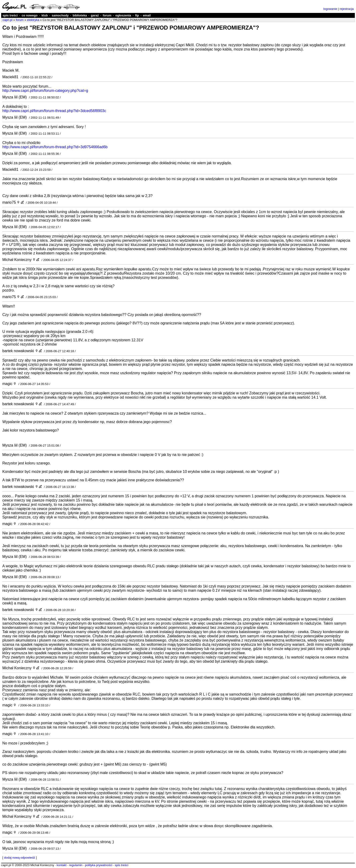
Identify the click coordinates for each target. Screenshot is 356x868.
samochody (60, 15)
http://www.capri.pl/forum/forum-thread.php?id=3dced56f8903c (54, 111)
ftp (137, 15)
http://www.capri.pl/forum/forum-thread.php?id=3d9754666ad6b (55, 147)
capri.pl (8, 20)
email (147, 15)
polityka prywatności (98, 865)
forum (107, 15)
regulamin (76, 865)
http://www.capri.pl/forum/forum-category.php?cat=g (45, 91)
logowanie (330, 9)
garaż (95, 15)
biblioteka (80, 15)
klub (45, 15)
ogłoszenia (123, 15)
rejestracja (347, 9)
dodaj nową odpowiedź (19, 858)
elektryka (33, 20)
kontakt (61, 865)
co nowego (30, 15)
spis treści (10, 15)
